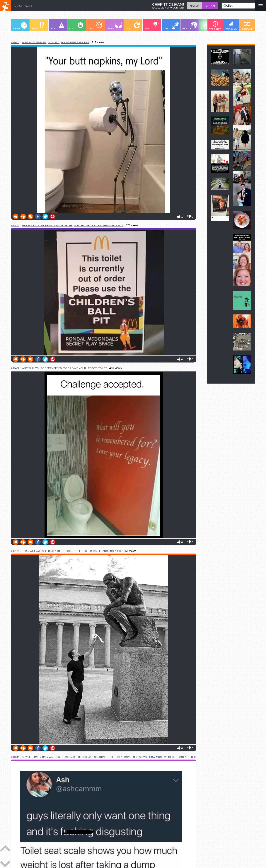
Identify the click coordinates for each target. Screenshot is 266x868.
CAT (171, 26)
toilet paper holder (75, 42)
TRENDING (231, 26)
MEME (20, 26)
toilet (103, 368)
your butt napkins (34, 42)
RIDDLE (190, 26)
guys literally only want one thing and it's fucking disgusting (64, 757)
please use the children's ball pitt (99, 225)
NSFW (114, 26)
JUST (24, 6)
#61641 (15, 757)
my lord (54, 42)
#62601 (15, 42)
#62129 (15, 551)
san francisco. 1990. (107, 551)
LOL (76, 26)
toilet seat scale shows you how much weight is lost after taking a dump (160, 757)
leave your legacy (83, 368)
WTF (38, 26)
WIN (152, 26)
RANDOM (247, 26)
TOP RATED (215, 26)
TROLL (95, 26)
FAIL (57, 26)
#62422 (15, 368)
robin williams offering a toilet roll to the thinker (57, 551)
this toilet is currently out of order (47, 225)
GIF (133, 26)
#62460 (15, 225)
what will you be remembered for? (45, 368)
